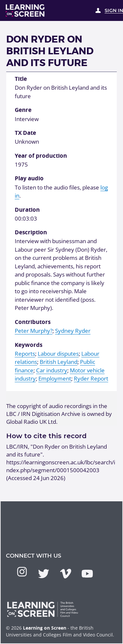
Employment (55, 378)
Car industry (52, 370)
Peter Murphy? (34, 331)
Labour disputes (58, 354)
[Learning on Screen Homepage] (25, 10)
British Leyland (59, 362)
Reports (25, 354)
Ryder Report (91, 378)
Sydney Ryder (73, 331)
